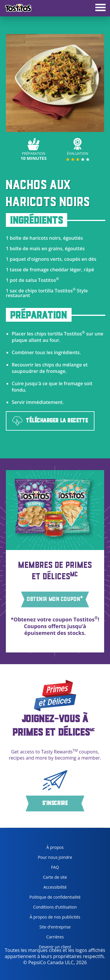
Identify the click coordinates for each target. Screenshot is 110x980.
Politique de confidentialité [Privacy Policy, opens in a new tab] (53, 898)
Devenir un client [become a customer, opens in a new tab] (48, 948)
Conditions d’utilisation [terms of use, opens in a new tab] (51, 908)
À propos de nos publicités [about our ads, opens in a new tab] (53, 918)
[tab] (100, 8)
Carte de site (55, 877)
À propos (55, 847)
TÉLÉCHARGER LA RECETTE (50, 421)
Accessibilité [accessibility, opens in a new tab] (46, 888)
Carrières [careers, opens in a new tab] (44, 938)
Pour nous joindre (55, 857)
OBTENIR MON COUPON (55, 599)
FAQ (55, 867)
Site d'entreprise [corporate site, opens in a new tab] (48, 928)
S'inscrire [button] (55, 803)
